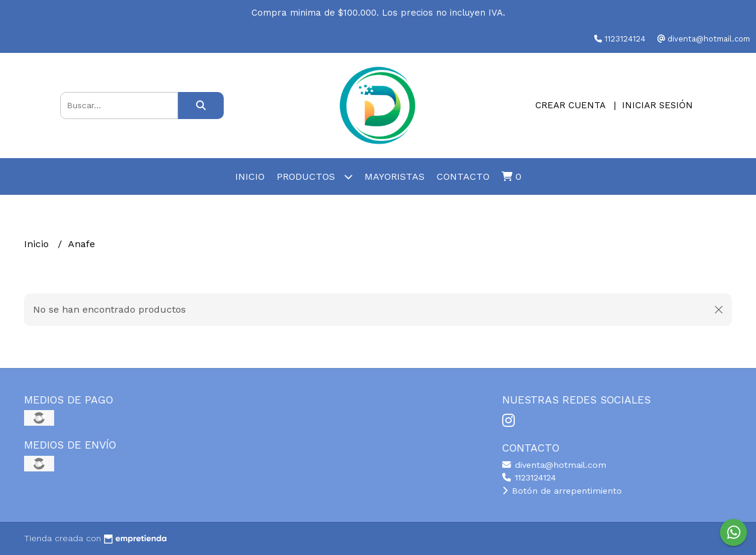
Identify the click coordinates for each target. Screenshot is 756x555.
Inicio (250, 176)
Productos (315, 176)
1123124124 (529, 477)
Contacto (463, 176)
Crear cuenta (570, 105)
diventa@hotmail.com (554, 465)
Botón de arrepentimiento (562, 491)
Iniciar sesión (657, 105)
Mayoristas (395, 176)
